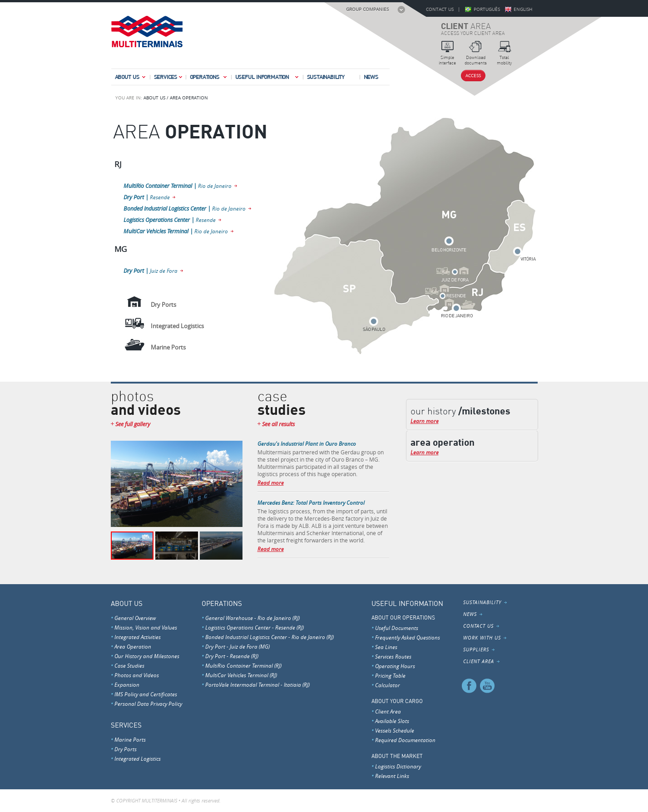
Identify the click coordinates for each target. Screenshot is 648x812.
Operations (209, 79)
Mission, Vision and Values (146, 627)
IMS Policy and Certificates (146, 694)
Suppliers (476, 650)
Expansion (127, 684)
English (523, 9)
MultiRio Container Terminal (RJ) (243, 665)
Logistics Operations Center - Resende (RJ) (255, 627)
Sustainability (326, 77)
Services (169, 79)
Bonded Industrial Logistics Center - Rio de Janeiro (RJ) (270, 637)
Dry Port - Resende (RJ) (232, 656)
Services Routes (393, 656)
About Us (131, 79)
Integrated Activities (138, 637)
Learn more (425, 421)
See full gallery (133, 424)
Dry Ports (126, 749)
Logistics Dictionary (398, 766)
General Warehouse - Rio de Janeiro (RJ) (252, 618)
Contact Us (440, 9)
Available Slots (392, 721)
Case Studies (129, 665)
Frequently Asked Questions (408, 637)
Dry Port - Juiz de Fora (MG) (237, 646)
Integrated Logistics (138, 758)
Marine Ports (130, 739)
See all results (278, 424)
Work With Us (482, 638)
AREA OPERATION (189, 98)
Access (473, 76)
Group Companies (367, 9)
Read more (271, 482)
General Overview (135, 618)
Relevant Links (392, 776)
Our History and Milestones (147, 656)
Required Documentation (405, 740)
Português (487, 9)
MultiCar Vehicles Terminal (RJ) (241, 675)
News (371, 77)
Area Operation (133, 646)
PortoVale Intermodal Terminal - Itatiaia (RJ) (257, 684)
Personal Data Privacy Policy (148, 704)
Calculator (388, 685)
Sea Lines (386, 647)
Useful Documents (397, 628)
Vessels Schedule (395, 730)
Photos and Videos (137, 675)
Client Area (388, 711)
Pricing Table (390, 675)
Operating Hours (395, 666)
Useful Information (267, 79)
